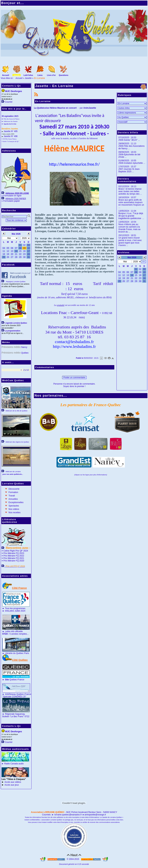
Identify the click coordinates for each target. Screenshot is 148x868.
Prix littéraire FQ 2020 (14, 561)
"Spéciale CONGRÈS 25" (14, 697)
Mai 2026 (132, 257)
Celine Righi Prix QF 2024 (16, 551)
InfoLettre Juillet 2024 (15, 611)
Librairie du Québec (14, 653)
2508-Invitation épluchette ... (132, 163)
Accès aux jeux (12, 785)
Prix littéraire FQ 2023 (14, 553)
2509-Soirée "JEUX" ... (129, 140)
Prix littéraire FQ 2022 (14, 556)
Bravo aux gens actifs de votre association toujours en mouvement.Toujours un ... (131, 204)
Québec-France (14, 680)
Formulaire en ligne (12, 196)
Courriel (9, 102)
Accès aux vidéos (13, 782)
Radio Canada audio (14, 764)
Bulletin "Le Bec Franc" (13, 716)
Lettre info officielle (14, 631)
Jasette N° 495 (11, 131)
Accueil (19, 78)
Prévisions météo (11, 347)
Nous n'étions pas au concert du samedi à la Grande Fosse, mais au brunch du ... (129, 228)
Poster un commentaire (74, 377)
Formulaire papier (12, 201)
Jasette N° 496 (11, 136)
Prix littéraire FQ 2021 (14, 558)
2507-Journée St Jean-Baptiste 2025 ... (129, 170)
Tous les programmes (15, 608)
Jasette (28, 78)
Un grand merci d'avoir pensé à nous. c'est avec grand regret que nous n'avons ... (130, 242)
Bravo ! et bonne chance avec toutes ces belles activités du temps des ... (130, 191)
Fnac (63, 313)
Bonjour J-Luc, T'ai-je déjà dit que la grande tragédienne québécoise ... (131, 216)
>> (143, 262)
